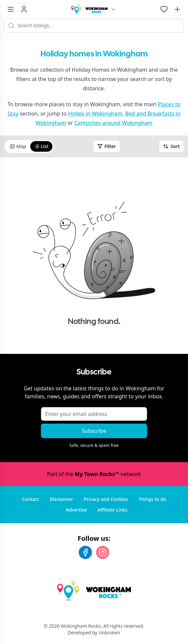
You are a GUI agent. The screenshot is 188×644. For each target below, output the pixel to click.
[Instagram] (103, 552)
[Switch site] (113, 9)
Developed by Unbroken (94, 633)
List (41, 146)
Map (18, 146)
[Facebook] (85, 552)
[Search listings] (94, 26)
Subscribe (94, 431)
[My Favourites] (164, 9)
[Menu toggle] (11, 9)
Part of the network (94, 474)
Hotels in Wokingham (95, 114)
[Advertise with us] (177, 9)
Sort (171, 146)
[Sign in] (24, 9)
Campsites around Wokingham (113, 123)
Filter (107, 146)
